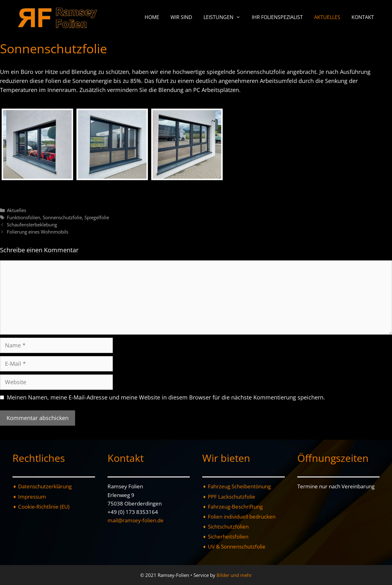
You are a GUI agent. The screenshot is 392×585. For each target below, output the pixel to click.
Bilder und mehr (234, 575)
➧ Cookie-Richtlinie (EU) (41, 507)
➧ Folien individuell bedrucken (239, 517)
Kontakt (363, 17)
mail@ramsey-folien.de (136, 520)
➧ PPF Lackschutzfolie (229, 497)
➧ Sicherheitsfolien (225, 537)
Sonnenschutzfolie (62, 217)
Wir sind (181, 17)
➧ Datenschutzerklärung (42, 486)
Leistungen (225, 17)
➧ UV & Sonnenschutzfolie (234, 546)
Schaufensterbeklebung (32, 225)
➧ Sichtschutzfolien (225, 527)
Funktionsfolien (24, 217)
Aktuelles (327, 17)
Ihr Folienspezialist (277, 17)
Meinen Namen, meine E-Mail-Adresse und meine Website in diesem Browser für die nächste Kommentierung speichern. (166, 397)
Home (152, 17)
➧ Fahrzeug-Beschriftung (232, 507)
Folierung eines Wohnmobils (38, 232)
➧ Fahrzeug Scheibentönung (237, 486)
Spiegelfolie (97, 217)
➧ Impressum (29, 497)
